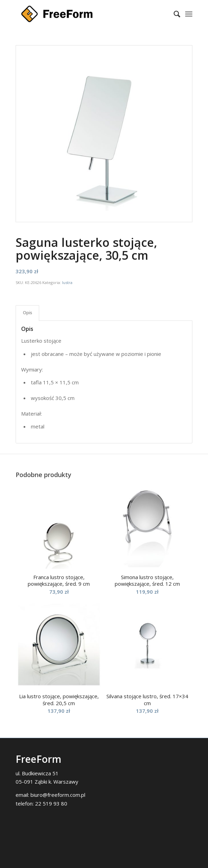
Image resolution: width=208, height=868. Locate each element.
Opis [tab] (28, 313)
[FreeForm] (86, 14)
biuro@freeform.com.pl (58, 795)
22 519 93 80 (51, 803)
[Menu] (189, 14)
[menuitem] (174, 14)
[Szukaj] (174, 14)
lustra (67, 282)
